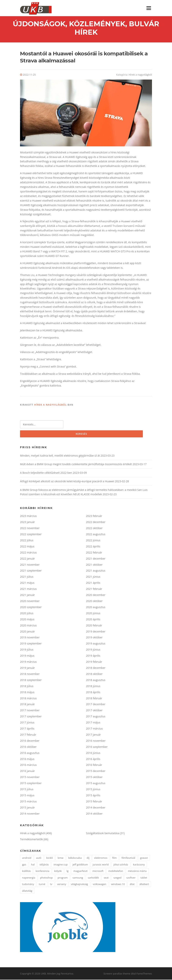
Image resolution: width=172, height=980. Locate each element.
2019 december (96, 632)
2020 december (96, 595)
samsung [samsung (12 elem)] (78, 878)
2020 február (94, 626)
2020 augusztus (96, 607)
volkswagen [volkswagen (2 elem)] (100, 884)
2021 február (94, 589)
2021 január (27, 595)
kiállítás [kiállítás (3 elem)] (26, 871)
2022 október (94, 528)
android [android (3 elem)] (27, 858)
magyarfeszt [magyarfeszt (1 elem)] (80, 871)
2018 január (27, 705)
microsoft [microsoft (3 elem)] (98, 871)
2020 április (93, 620)
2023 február (94, 516)
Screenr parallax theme (117, 974)
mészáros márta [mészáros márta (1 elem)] (137, 871)
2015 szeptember (31, 783)
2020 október (94, 601)
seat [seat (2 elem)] (106, 878)
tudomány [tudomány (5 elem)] (28, 884)
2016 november (96, 741)
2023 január (27, 522)
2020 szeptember (31, 607)
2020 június (93, 614)
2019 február (94, 662)
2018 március (28, 699)
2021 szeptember (31, 571)
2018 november (30, 674)
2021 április (93, 583)
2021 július (27, 577)
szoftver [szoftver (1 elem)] (131, 878)
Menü (149, 8)
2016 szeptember (97, 747)
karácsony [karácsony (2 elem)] (139, 865)
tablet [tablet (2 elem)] (144, 878)
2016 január (27, 771)
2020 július (27, 614)
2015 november (30, 777)
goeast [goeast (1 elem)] (144, 858)
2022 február (94, 553)
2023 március (28, 516)
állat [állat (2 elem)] (132, 884)
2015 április (93, 796)
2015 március (28, 802)
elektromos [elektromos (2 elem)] (101, 858)
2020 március (28, 626)
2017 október (94, 711)
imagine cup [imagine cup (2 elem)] (61, 865)
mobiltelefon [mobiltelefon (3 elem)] (116, 871)
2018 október (94, 674)
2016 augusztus (30, 753)
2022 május (27, 547)
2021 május (27, 583)
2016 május (27, 759)
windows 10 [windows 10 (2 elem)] (118, 884)
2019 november (30, 638)
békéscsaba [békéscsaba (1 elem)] (75, 858)
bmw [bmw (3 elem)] (60, 858)
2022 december (96, 522)
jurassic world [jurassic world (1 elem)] (101, 865)
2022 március (28, 553)
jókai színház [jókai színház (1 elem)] (121, 865)
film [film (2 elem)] (115, 858)
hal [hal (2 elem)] (33, 865)
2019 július (27, 650)
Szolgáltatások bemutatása (103, 834)
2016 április (93, 759)
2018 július (27, 686)
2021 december (96, 559)
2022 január (27, 559)
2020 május (27, 620)
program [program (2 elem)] (63, 878)
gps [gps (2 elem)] (24, 865)
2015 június (93, 790)
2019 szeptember (31, 644)
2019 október (94, 638)
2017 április (27, 729)
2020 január (27, 632)
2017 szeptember (31, 717)
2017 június (27, 723)
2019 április (93, 656)
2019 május (27, 656)
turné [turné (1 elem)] (42, 884)
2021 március (28, 589)
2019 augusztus (96, 644)
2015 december (96, 771)
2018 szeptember (31, 680)
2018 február (94, 699)
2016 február (94, 765)
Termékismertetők (31, 840)
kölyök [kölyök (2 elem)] (58, 871)
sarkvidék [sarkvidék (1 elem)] (93, 878)
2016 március (28, 765)
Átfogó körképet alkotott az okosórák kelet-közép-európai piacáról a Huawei (67, 482)
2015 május (27, 796)
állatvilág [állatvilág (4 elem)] (27, 891)
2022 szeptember (31, 535)
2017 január (93, 735)
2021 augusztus (96, 571)
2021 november (30, 565)
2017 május (93, 723)
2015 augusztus (96, 783)
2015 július (27, 790)
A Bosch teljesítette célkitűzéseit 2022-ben (46, 473)
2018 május (27, 693)
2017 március (94, 729)
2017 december (96, 705)
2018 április (93, 693)
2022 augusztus (96, 535)
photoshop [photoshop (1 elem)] (46, 878)
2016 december (30, 741)
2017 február (28, 735)
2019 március (28, 662)
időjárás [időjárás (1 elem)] (44, 865)
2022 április (93, 547)
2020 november (30, 601)
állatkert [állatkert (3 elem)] (144, 884)
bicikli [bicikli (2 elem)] (50, 858)
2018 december (96, 668)
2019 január (27, 668)
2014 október (94, 814)
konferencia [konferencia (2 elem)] (43, 871)
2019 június (93, 650)
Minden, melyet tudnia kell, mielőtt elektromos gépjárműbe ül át (60, 456)
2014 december (96, 808)
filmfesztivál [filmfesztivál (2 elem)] (128, 858)
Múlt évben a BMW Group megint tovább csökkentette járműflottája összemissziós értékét (76, 464)
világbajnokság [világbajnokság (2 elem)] (79, 884)
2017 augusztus (96, 717)
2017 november (30, 711)
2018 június (93, 686)
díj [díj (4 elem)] (88, 858)
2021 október (94, 565)
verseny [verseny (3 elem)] (62, 884)
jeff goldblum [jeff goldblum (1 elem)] (80, 865)
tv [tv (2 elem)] (51, 884)
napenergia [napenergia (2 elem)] (29, 878)
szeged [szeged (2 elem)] (117, 878)
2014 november (30, 814)
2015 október (94, 777)
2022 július (27, 541)
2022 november (30, 528)
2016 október (28, 747)
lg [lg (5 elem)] (68, 871)
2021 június (93, 577)
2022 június (93, 541)
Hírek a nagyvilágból (140, 75)
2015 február (94, 802)
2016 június (93, 753)
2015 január (27, 808)
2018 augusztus (96, 680)
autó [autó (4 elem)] (39, 858)
